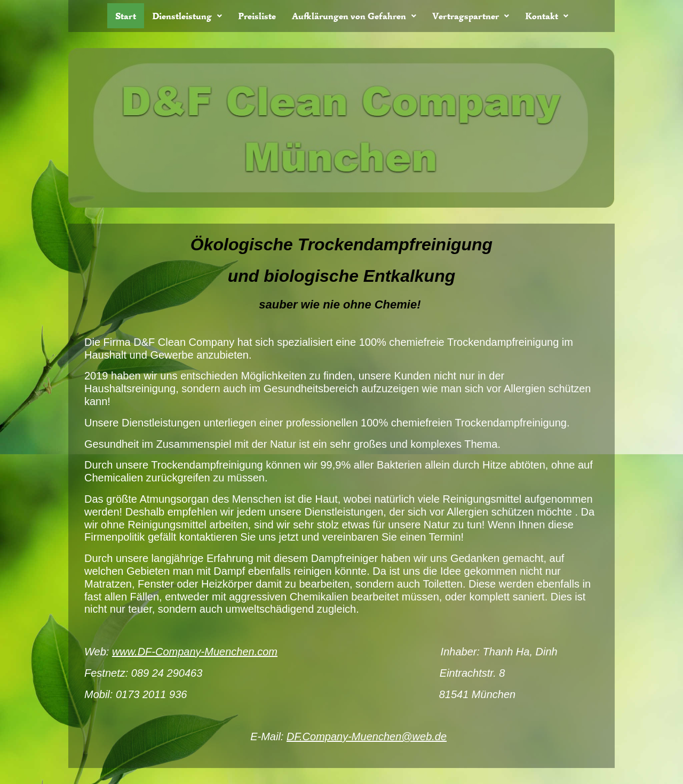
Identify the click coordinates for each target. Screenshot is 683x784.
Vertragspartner (471, 16)
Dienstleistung (187, 16)
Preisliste (257, 16)
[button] (187, 16)
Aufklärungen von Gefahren (354, 16)
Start (126, 16)
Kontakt (547, 16)
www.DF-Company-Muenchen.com (195, 652)
